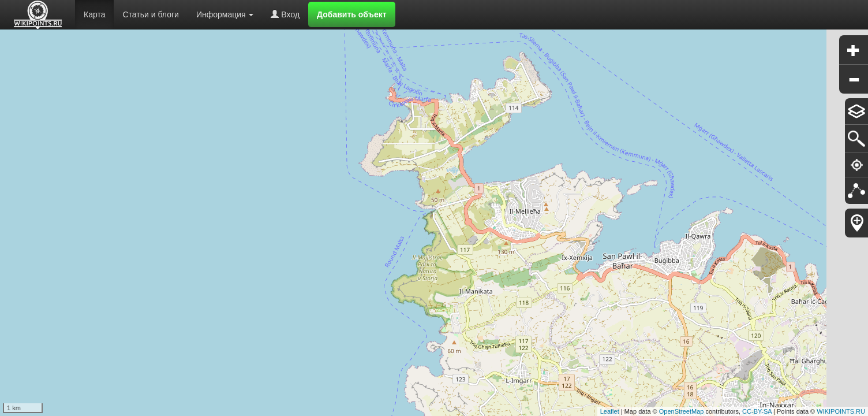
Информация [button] (225, 14)
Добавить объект (352, 14)
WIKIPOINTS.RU (841, 411)
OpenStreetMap (682, 411)
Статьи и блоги (150, 14)
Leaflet (610, 411)
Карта (94, 14)
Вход (285, 14)
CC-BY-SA (757, 411)
